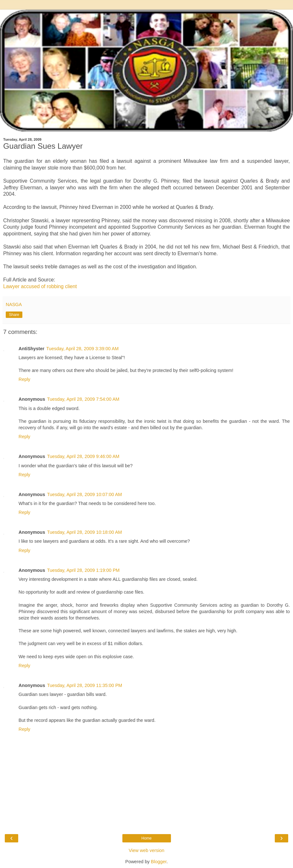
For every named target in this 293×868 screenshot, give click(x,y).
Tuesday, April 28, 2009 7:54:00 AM (83, 399)
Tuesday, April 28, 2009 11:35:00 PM (85, 685)
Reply (24, 379)
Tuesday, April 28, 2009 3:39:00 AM (82, 349)
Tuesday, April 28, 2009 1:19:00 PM (83, 570)
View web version (147, 850)
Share (14, 315)
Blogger (159, 862)
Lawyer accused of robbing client (40, 286)
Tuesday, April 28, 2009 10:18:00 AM (84, 532)
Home (146, 838)
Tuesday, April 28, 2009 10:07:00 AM (84, 494)
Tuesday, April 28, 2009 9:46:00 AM (83, 456)
